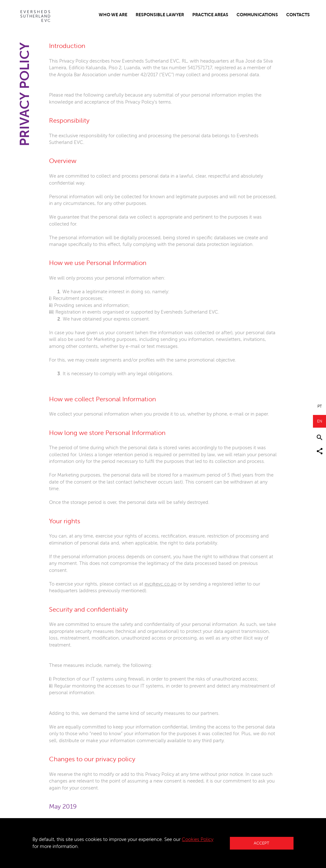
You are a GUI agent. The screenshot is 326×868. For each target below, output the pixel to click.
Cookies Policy (198, 839)
